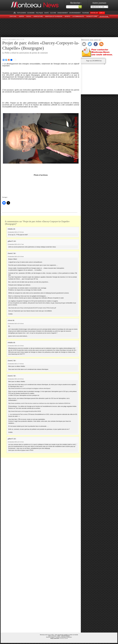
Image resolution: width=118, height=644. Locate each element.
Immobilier (94, 13)
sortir (21, 17)
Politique (39, 13)
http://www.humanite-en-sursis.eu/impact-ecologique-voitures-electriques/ (29, 388)
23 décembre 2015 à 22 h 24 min (16, 442)
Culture (53, 13)
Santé (46, 13)
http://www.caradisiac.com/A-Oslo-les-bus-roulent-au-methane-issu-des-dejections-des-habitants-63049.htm (39, 403)
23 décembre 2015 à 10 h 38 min (16, 324)
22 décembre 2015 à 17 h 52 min (16, 232)
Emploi (102, 13)
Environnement (75, 13)
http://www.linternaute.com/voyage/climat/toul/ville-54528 (25, 411)
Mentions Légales (50, 637)
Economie (31, 13)
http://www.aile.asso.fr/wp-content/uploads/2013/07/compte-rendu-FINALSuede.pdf (32, 308)
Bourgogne (104, 17)
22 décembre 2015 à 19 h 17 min (16, 244)
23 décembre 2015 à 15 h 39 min (16, 346)
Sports (67, 17)
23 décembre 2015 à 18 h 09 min (16, 379)
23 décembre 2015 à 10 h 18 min (16, 257)
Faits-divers (22, 13)
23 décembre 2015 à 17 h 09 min (16, 364)
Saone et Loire (92, 17)
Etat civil (13, 17)
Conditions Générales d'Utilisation (64, 637)
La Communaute (78, 17)
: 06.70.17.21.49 (59, 638)
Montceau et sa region (54, 17)
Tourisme (86, 13)
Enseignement (63, 13)
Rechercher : (76, 3)
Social (29, 17)
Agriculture (38, 17)
